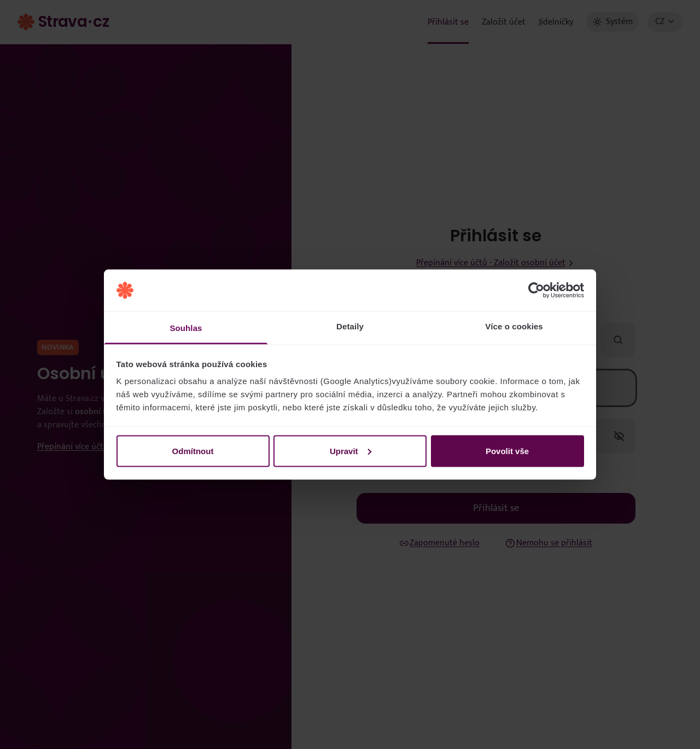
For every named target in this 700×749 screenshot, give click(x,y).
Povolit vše (507, 451)
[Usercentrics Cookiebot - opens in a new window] (536, 291)
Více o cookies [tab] (514, 326)
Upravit (351, 451)
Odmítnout (193, 451)
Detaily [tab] (350, 326)
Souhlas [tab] (186, 328)
